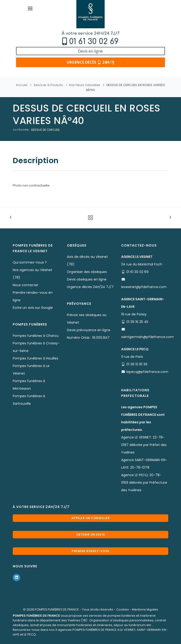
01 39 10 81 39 (137, 364)
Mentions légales (145, 609)
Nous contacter (26, 285)
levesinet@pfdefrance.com (144, 287)
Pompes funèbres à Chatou (36, 336)
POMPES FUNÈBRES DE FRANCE (57, 609)
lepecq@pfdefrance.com (147, 372)
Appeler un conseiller (91, 518)
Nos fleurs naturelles (85, 85)
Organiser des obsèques (87, 272)
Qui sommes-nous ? (30, 262)
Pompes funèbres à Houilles (35, 358)
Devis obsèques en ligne (87, 279)
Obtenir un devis (91, 535)
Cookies (123, 609)
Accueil (22, 85)
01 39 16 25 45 (137, 322)
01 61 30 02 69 (94, 42)
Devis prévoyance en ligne (89, 330)
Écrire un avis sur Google (33, 308)
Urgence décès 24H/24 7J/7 (90, 287)
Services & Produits (48, 85)
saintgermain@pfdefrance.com (147, 337)
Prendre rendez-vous (90, 551)
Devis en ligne (90, 51)
